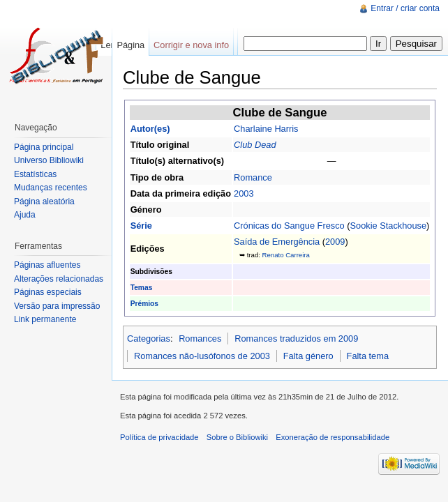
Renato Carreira (286, 255)
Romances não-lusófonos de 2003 (202, 356)
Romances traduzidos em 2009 (296, 339)
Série (141, 226)
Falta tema (368, 356)
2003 (244, 193)
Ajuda (25, 215)
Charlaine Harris (266, 129)
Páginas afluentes (47, 265)
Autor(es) (150, 129)
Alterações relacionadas (59, 279)
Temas (142, 288)
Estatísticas (35, 174)
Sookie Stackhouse (389, 226)
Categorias (149, 339)
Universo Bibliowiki (49, 160)
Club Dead (255, 145)
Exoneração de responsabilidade (333, 437)
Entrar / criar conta (405, 8)
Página (130, 45)
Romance (253, 177)
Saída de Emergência (277, 242)
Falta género (308, 356)
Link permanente (45, 319)
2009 (335, 242)
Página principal (44, 147)
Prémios (144, 304)
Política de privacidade (159, 437)
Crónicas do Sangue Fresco (289, 226)
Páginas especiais (48, 292)
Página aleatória (44, 201)
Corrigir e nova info (191, 45)
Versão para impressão (57, 306)
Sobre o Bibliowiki (237, 437)
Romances (200, 339)
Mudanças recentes (51, 188)
